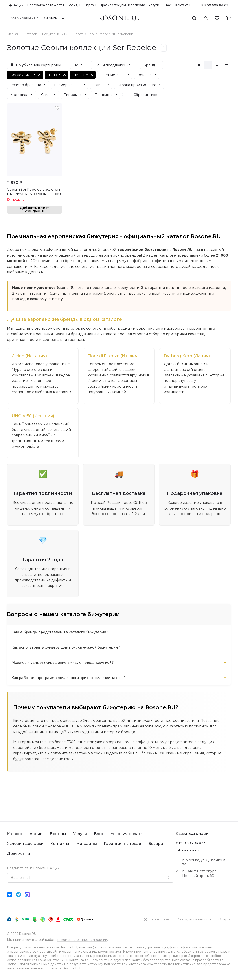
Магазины (86, 844)
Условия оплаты (127, 834)
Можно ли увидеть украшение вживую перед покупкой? (64, 669)
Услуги (80, 834)
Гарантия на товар (122, 844)
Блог (99, 834)
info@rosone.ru (189, 850)
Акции (36, 834)
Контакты (60, 844)
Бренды (58, 834)
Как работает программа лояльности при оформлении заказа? (71, 685)
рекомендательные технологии (82, 940)
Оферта (224, 919)
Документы (19, 854)
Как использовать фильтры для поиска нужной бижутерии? (67, 654)
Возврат (156, 844)
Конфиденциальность (194, 919)
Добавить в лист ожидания (34, 209)
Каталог (15, 834)
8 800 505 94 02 (215, 5)
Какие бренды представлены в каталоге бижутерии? (61, 639)
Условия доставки (25, 844)
